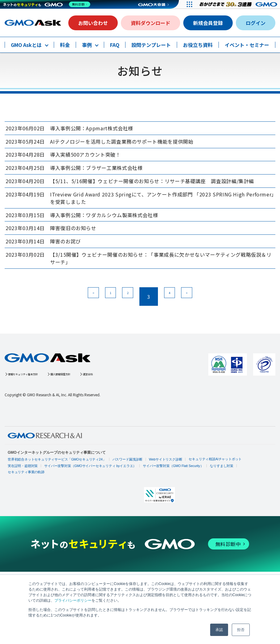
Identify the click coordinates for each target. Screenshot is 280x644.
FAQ (115, 45)
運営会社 (131, 412)
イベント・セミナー (247, 45)
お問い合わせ (93, 23)
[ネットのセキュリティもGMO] (47, 4)
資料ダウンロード (151, 23)
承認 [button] (219, 630)
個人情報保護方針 (91, 412)
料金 (65, 45)
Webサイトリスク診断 (155, 498)
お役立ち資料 (198, 45)
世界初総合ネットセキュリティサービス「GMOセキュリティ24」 (53, 498)
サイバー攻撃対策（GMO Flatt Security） (163, 505)
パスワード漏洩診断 (119, 498)
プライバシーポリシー (73, 600)
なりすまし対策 (209, 505)
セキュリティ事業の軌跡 (243, 504)
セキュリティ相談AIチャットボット (202, 498)
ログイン (256, 23)
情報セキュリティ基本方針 (35, 412)
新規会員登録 (208, 23)
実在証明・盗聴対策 (22, 505)
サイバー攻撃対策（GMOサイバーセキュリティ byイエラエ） (85, 505)
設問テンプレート (151, 45)
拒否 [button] (241, 630)
